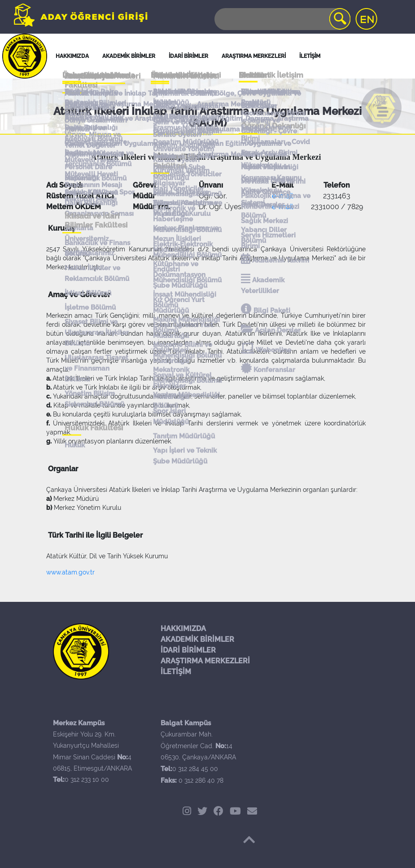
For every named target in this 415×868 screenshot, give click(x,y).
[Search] (282, 19)
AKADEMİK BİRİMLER (197, 639)
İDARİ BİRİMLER (188, 56)
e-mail (282, 196)
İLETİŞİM (176, 672)
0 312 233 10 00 (87, 780)
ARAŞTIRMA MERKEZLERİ (205, 661)
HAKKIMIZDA (183, 629)
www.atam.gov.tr (70, 572)
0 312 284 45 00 (195, 769)
